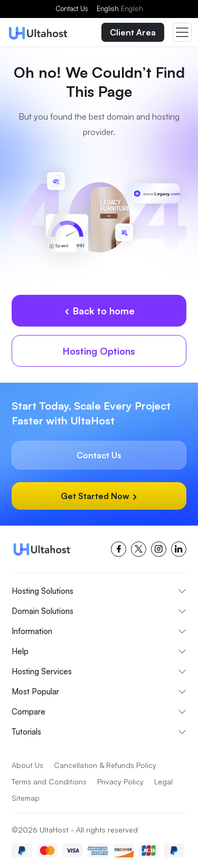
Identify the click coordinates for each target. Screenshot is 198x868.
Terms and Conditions (49, 781)
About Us (27, 765)
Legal (163, 781)
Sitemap (26, 798)
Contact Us (72, 8)
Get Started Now (99, 496)
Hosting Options (99, 351)
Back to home (99, 311)
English (120, 8)
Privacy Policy (120, 781)
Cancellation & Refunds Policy (105, 765)
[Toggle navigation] (182, 32)
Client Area (133, 32)
